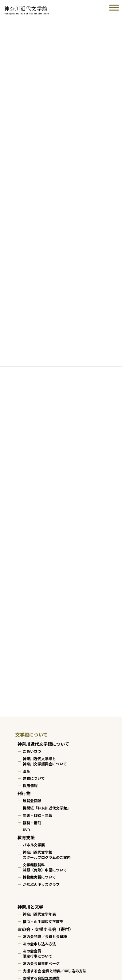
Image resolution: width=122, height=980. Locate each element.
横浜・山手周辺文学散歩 (43, 921)
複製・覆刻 (32, 823)
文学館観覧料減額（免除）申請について (45, 867)
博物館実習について (39, 877)
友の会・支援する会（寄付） (45, 929)
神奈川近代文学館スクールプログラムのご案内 (47, 855)
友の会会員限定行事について (37, 954)
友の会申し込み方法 (39, 944)
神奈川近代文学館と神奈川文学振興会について (45, 761)
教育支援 (26, 837)
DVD (26, 830)
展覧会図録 (32, 800)
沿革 (26, 771)
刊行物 (24, 793)
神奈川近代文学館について (43, 744)
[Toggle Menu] (114, 8)
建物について (34, 778)
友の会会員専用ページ (41, 963)
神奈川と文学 (30, 907)
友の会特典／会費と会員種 (45, 936)
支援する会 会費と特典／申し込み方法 (55, 971)
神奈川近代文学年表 (39, 914)
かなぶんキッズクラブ (41, 884)
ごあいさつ (32, 751)
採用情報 (30, 785)
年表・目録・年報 (37, 815)
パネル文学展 (34, 845)
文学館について (31, 735)
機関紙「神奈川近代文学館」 (47, 808)
